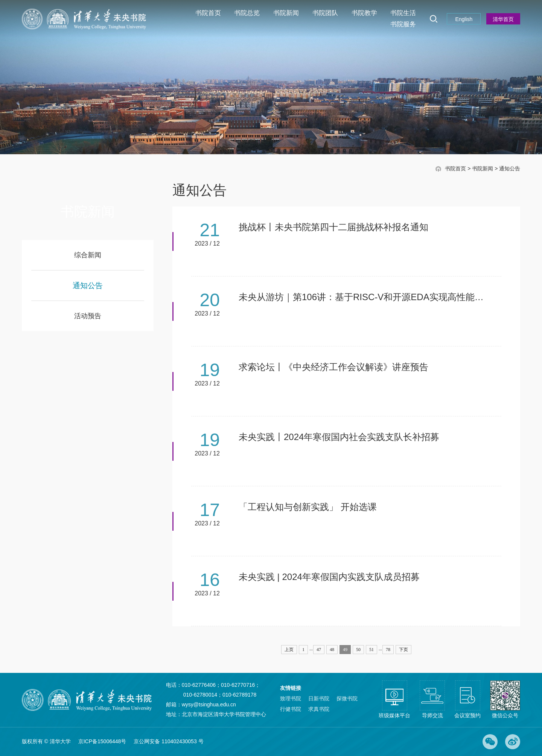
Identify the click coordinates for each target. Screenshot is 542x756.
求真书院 (319, 709)
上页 (289, 650)
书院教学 (364, 13)
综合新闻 (88, 255)
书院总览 (247, 13)
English (464, 19)
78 (388, 650)
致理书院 (291, 698)
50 (358, 650)
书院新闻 (286, 13)
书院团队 (325, 13)
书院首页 (208, 13)
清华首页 (503, 19)
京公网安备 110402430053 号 (168, 741)
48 (332, 650)
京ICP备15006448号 (102, 741)
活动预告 (88, 316)
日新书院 (319, 698)
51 (371, 650)
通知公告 (510, 169)
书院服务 (403, 24)
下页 (403, 650)
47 (319, 650)
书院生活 (403, 13)
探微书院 (347, 698)
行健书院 (291, 709)
